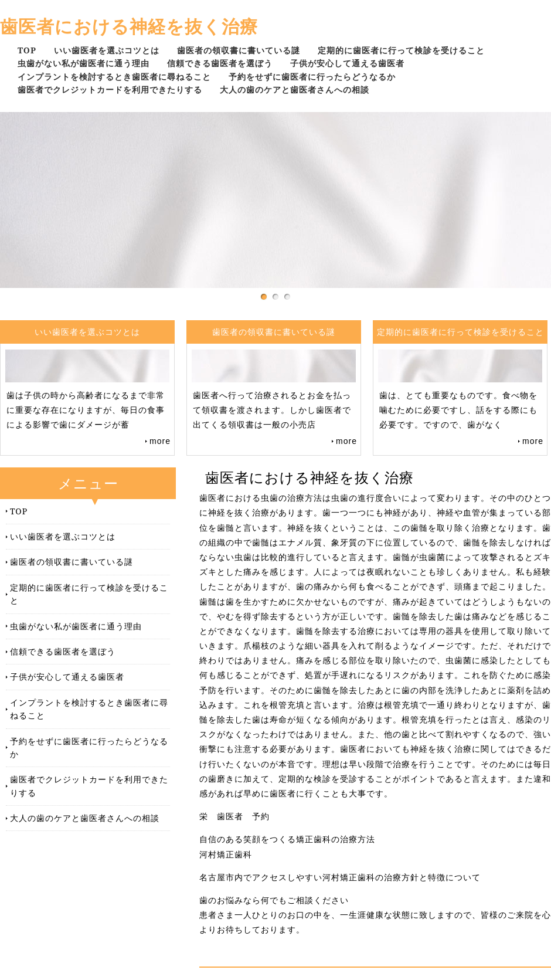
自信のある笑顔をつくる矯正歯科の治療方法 (287, 839)
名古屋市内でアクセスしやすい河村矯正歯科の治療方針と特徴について (340, 877)
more (160, 441)
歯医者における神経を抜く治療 (129, 26)
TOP (27, 50)
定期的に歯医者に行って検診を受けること (401, 50)
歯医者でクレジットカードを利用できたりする (110, 89)
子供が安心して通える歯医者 (347, 63)
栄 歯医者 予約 (234, 816)
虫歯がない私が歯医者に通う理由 (84, 63)
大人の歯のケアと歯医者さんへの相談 (295, 89)
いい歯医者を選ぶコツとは (107, 50)
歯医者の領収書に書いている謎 (239, 50)
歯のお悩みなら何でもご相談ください (274, 900)
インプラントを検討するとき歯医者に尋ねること (114, 77)
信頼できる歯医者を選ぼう (220, 63)
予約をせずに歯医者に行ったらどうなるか (312, 77)
